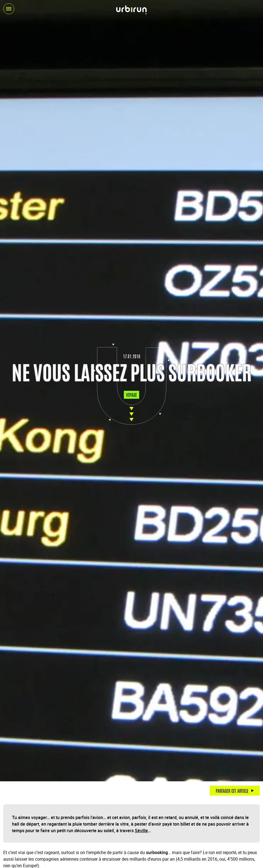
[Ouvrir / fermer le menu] (9, 9)
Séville (141, 831)
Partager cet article (232, 791)
